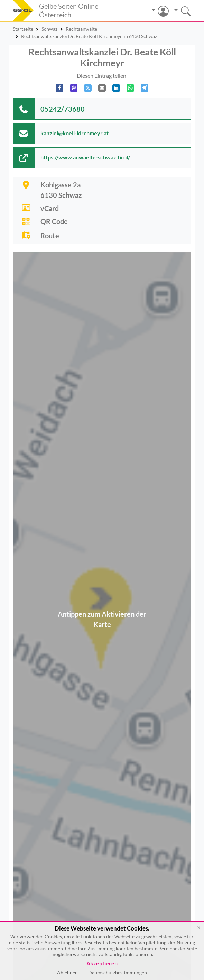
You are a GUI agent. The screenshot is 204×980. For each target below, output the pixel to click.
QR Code (54, 221)
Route (50, 236)
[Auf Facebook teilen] (59, 88)
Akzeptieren (102, 964)
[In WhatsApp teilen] (130, 88)
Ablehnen (67, 973)
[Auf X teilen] (88, 88)
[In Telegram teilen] (145, 88)
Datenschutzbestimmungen (118, 973)
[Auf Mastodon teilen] (74, 88)
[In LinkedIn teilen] (116, 88)
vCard (50, 208)
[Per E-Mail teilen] (102, 88)
